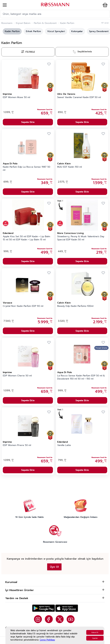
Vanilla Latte (64, 445)
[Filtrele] (28, 52)
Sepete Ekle (28, 122)
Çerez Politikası (47, 640)
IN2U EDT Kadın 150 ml (70, 167)
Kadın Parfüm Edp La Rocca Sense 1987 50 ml (26, 169)
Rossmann (7, 23)
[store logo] (55, 5)
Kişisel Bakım (23, 23)
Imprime (7, 94)
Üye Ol (54, 567)
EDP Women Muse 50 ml (16, 97)
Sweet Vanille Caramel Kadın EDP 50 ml (79, 97)
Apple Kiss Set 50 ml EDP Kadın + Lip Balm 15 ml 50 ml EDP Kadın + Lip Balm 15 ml (26, 238)
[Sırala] (82, 52)
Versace (8, 303)
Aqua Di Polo (10, 164)
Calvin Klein (64, 164)
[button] (103, 5)
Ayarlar (95, 638)
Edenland (8, 233)
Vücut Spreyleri (56, 31)
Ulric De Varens (66, 94)
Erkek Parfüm (33, 31)
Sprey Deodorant (99, 31)
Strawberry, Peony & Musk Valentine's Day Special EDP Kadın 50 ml (81, 238)
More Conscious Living (70, 233)
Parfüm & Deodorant (45, 23)
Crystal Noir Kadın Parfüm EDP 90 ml (23, 306)
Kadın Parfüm (12, 31)
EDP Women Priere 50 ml (17, 445)
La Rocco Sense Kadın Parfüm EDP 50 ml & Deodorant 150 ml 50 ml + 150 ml (81, 377)
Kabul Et (95, 632)
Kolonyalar (77, 31)
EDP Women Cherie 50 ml (17, 376)
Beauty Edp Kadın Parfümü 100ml (75, 306)
